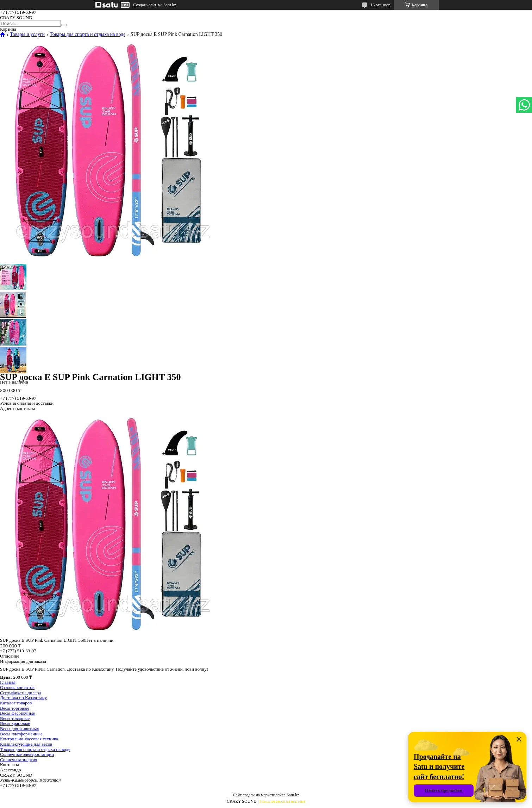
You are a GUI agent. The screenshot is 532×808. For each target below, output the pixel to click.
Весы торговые (15, 708)
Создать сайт (145, 5)
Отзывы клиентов (17, 687)
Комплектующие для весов (26, 744)
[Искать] (64, 25)
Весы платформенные (21, 734)
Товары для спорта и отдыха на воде (87, 35)
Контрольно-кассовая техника (29, 739)
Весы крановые (15, 723)
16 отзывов (380, 5)
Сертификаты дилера (20, 693)
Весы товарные (15, 718)
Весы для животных (20, 729)
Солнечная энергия (18, 760)
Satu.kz (293, 795)
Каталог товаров (16, 703)
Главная (8, 682)
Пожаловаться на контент (282, 801)
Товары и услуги (27, 35)
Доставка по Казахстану (23, 698)
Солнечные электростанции (27, 754)
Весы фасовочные (17, 713)
